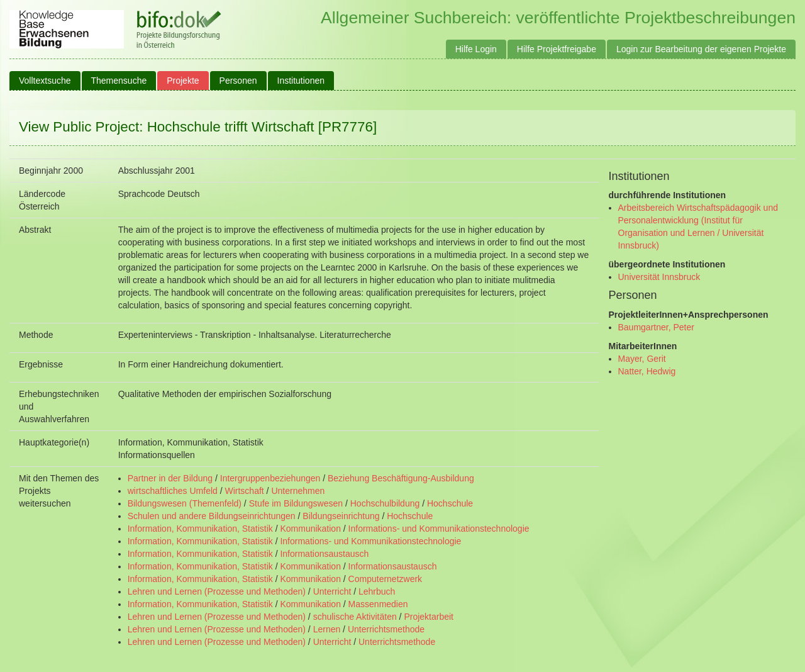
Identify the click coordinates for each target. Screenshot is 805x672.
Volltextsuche (45, 81)
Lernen (327, 629)
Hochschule (450, 503)
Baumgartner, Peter (656, 327)
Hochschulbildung (385, 503)
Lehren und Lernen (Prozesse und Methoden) (217, 591)
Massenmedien (378, 604)
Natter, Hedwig (647, 371)
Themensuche (119, 81)
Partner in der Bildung (170, 478)
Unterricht (332, 591)
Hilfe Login (476, 49)
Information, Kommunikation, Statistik (200, 529)
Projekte (183, 81)
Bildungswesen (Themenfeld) (185, 503)
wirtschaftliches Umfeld (173, 491)
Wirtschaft (244, 491)
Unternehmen (298, 491)
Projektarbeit (429, 617)
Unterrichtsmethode (386, 629)
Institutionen (301, 81)
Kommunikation (310, 529)
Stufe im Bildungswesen (296, 503)
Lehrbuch (377, 591)
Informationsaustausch (324, 554)
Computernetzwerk (386, 579)
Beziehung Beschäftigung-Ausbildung (401, 478)
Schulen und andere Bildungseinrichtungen (212, 516)
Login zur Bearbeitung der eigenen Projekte (701, 49)
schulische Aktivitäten (355, 617)
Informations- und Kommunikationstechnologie (439, 529)
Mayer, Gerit (642, 359)
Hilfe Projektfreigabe (557, 49)
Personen (238, 81)
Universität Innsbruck (659, 277)
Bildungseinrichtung (341, 516)
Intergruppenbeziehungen (270, 478)
